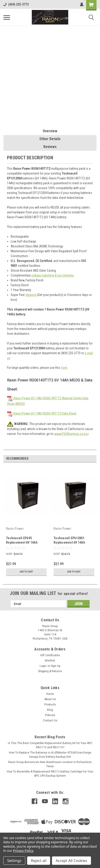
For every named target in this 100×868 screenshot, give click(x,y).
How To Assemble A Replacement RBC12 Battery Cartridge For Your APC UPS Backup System (50, 774)
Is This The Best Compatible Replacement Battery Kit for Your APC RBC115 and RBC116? (50, 745)
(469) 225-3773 (16, 4)
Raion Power (15, 529)
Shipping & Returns (50, 671)
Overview (50, 131)
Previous (86, 459)
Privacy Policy (23, 851)
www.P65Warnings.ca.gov (71, 434)
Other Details (50, 139)
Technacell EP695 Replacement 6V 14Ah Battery (22, 542)
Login (43, 666)
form (64, 368)
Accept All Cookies (71, 861)
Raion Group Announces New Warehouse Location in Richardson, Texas (50, 764)
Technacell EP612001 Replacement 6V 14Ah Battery (69, 542)
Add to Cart (26, 572)
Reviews (50, 147)
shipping (31, 295)
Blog (50, 710)
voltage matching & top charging (53, 275)
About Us (50, 699)
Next (93, 459)
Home (50, 694)
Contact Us (50, 720)
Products (50, 705)
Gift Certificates (50, 655)
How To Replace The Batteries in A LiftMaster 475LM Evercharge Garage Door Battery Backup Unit (50, 755)
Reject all (39, 861)
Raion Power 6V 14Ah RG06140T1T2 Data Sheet (42, 413)
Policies (50, 715)
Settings (14, 861)
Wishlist (50, 661)
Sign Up (56, 666)
